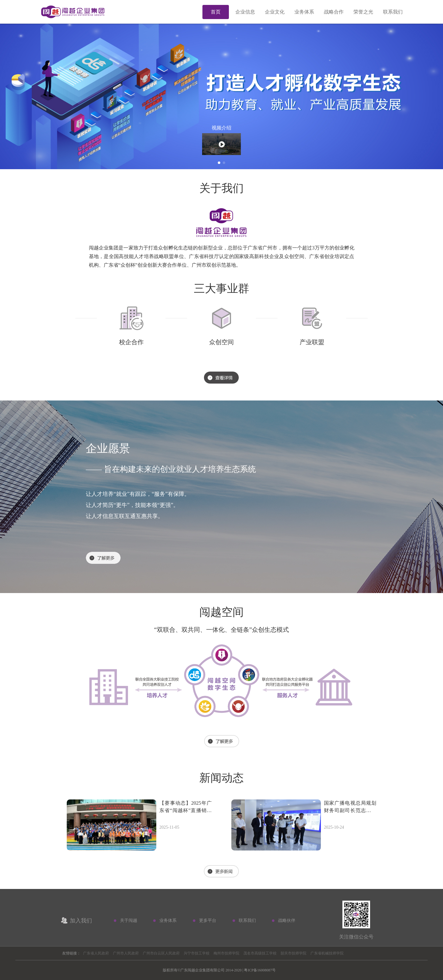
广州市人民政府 (126, 953)
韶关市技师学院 (293, 953)
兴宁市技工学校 (197, 953)
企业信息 (245, 12)
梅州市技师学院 (226, 953)
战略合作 (334, 12)
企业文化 (275, 12)
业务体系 (304, 12)
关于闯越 (129, 920)
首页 (216, 12)
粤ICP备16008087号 (260, 970)
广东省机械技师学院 (327, 953)
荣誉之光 (363, 12)
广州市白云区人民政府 (161, 953)
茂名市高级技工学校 (260, 953)
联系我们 (393, 12)
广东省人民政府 (96, 953)
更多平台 (208, 920)
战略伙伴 (287, 920)
